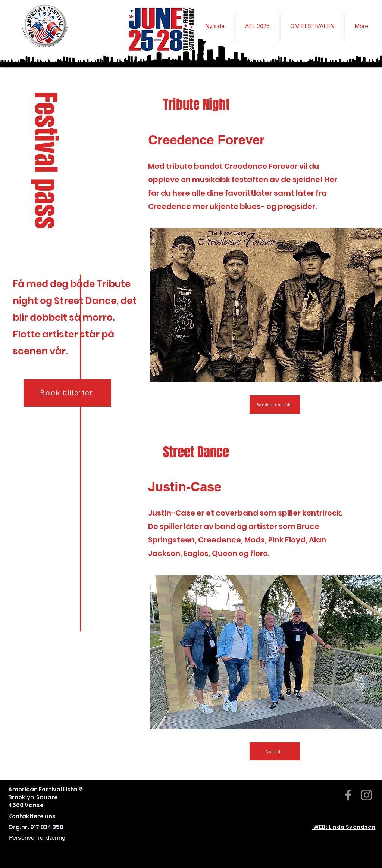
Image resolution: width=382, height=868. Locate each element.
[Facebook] (348, 795)
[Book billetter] (67, 393)
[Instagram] (367, 795)
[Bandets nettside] (275, 405)
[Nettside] (275, 751)
